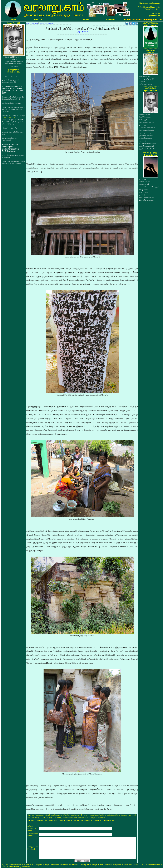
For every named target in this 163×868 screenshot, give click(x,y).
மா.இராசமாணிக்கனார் (148, 143)
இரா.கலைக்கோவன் (147, 130)
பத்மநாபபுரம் (144, 184)
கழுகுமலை (143, 189)
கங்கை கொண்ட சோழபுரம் (149, 187)
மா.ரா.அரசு (143, 125)
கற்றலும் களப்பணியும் (10, 128)
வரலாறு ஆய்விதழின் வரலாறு (13, 115)
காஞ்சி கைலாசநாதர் (147, 146)
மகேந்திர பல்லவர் (146, 138)
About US (38, 20)
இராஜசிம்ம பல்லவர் (147, 200)
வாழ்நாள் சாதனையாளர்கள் (12, 76)
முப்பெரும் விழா (146, 84)
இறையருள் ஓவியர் (146, 135)
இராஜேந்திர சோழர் (147, 122)
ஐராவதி (142, 81)
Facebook (111, 20)
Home (14, 20)
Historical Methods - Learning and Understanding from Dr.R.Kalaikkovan (11, 148)
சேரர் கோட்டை (145, 76)
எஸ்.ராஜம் (143, 120)
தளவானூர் (143, 179)
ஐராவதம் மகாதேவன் (147, 127)
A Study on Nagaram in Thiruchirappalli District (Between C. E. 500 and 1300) (13, 90)
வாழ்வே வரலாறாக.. (147, 197)
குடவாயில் (143, 141)
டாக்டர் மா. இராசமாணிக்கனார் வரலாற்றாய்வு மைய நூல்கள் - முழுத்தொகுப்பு (14, 122)
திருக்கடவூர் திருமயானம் (11, 103)
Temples (86, 20)
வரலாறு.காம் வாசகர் (147, 133)
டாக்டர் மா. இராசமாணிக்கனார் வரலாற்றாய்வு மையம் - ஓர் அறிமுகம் (14, 109)
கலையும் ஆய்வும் (47, 23)
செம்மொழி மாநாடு (147, 79)
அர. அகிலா (82, 32)
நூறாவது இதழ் (145, 114)
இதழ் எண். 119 (32, 23)
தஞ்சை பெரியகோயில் (147, 149)
